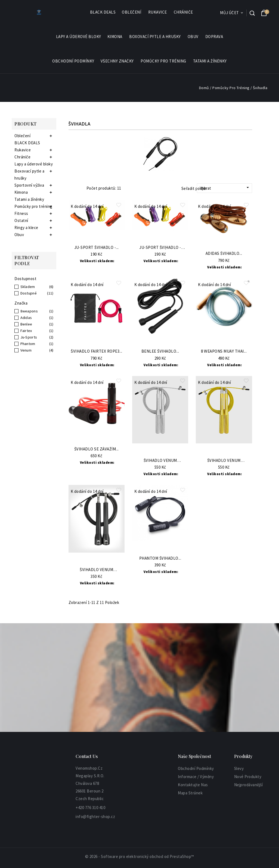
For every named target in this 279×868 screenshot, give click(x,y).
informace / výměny (196, 777)
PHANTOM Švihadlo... (160, 558)
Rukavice (158, 12)
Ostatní (21, 220)
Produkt (26, 124)
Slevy (239, 768)
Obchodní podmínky (73, 61)
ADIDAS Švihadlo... (224, 254)
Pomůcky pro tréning (164, 61)
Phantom (28, 344)
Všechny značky (117, 61)
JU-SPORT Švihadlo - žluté (160, 248)
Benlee (26, 324)
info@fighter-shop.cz (95, 817)
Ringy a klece (26, 228)
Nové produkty (248, 777)
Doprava (214, 37)
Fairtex (26, 331)
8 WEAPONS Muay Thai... (224, 351)
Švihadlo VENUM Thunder (96, 570)
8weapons (29, 311)
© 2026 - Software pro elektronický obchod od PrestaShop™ (140, 856)
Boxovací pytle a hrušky (155, 37)
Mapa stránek (190, 793)
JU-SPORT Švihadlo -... (97, 248)
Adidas (26, 318)
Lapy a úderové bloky (79, 37)
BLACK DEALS (103, 12)
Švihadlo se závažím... (97, 449)
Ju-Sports (29, 337)
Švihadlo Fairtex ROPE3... (97, 351)
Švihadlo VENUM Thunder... (160, 461)
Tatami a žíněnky (210, 61)
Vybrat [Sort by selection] (225, 188)
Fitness (21, 213)
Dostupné (29, 293)
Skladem (28, 287)
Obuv (193, 37)
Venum (26, 350)
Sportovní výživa (29, 185)
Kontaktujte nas (193, 785)
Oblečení (132, 12)
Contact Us (87, 756)
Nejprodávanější (249, 785)
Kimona (115, 37)
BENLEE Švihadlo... (160, 351)
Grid (71, 188)
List (79, 188)
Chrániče (184, 12)
